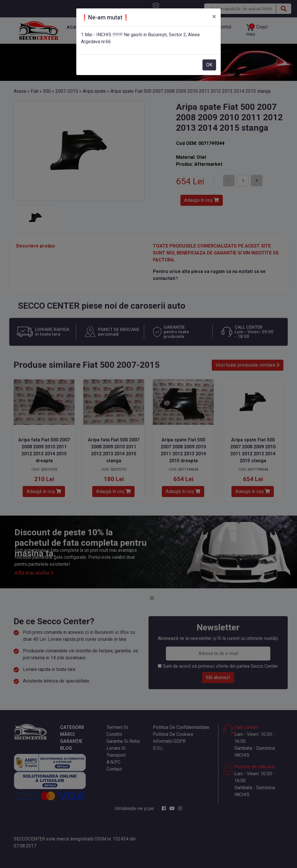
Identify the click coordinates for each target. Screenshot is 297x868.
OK (209, 65)
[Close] (214, 17)
